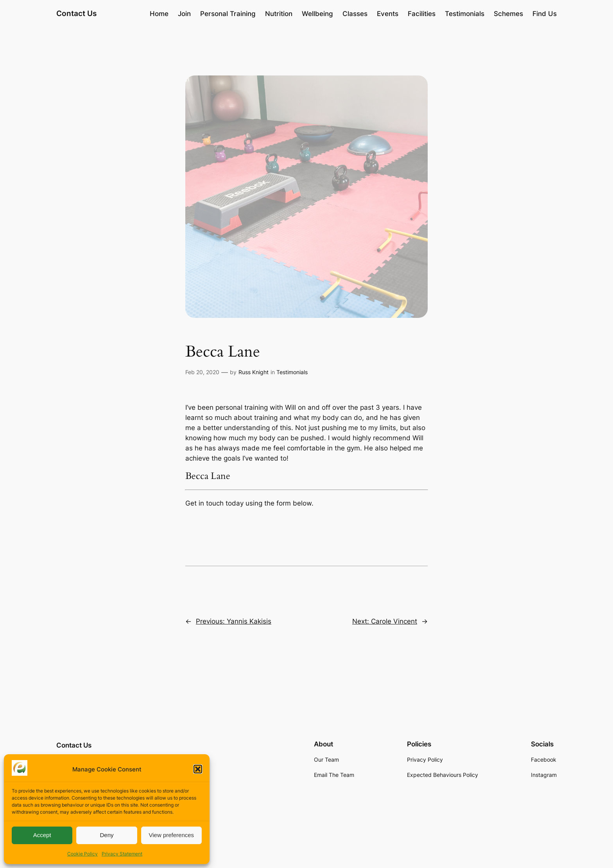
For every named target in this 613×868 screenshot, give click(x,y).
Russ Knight (254, 372)
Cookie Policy (82, 854)
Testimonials (292, 372)
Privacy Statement (122, 854)
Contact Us (76, 13)
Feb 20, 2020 (202, 372)
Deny (107, 835)
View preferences (172, 835)
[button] (198, 769)
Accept (42, 835)
